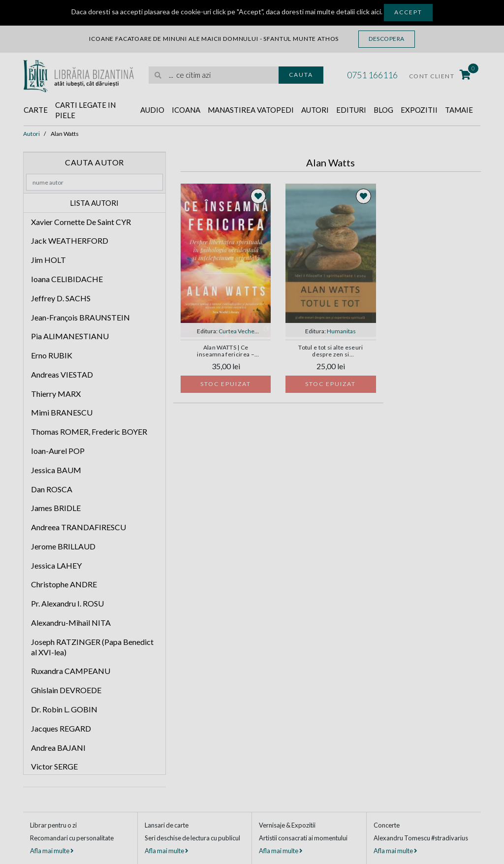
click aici (369, 12)
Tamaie (459, 110)
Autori (315, 110)
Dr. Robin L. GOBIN (64, 709)
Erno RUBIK (52, 355)
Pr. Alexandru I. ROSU (67, 603)
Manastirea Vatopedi (251, 110)
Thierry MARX (56, 394)
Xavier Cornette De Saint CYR (81, 222)
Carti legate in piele (85, 110)
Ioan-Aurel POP (58, 451)
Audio (152, 110)
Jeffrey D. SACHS (61, 298)
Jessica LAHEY (56, 565)
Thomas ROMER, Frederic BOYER (89, 432)
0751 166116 (372, 75)
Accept (408, 12)
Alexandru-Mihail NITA (71, 623)
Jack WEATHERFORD (70, 240)
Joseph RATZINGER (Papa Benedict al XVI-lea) (92, 647)
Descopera (387, 39)
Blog (383, 110)
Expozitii (419, 110)
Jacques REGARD (61, 728)
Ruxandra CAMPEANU (71, 671)
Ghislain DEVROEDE (66, 690)
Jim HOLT (48, 260)
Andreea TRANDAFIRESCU (79, 527)
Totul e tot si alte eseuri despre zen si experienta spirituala (331, 352)
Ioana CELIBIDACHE (67, 279)
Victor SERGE (54, 766)
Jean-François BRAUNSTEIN (80, 317)
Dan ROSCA (52, 489)
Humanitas (341, 331)
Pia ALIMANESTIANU (70, 336)
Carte (36, 110)
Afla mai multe (52, 851)
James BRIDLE (56, 508)
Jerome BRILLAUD (63, 546)
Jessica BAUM (56, 470)
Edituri (351, 110)
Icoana (186, 110)
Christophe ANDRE (64, 584)
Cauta (301, 75)
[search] (214, 75)
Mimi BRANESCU (62, 412)
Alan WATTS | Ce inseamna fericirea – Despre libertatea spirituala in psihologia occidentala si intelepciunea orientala (226, 352)
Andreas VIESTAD (62, 374)
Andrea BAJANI (58, 748)
